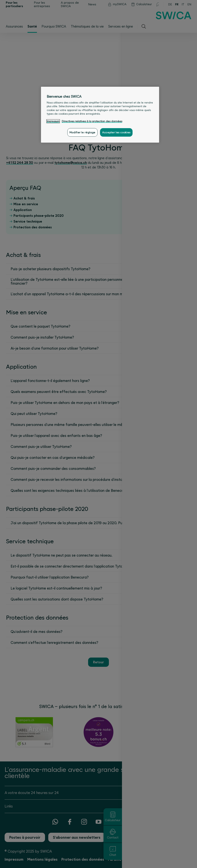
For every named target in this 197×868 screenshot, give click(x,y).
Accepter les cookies (116, 132)
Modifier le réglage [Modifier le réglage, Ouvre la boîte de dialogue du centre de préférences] (82, 132)
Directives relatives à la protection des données (92, 121)
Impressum (53, 121)
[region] (100, 115)
